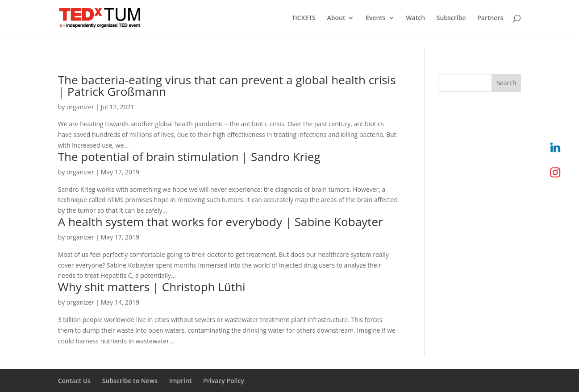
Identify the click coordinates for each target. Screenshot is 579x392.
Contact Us (74, 381)
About (336, 18)
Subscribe (451, 18)
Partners (490, 18)
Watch (415, 18)
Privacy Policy (224, 381)
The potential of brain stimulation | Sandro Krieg (189, 157)
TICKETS (303, 18)
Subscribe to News (130, 381)
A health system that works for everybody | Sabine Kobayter (221, 222)
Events (376, 18)
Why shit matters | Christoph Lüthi (152, 287)
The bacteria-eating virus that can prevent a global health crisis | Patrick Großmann (227, 86)
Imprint (181, 381)
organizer (80, 107)
